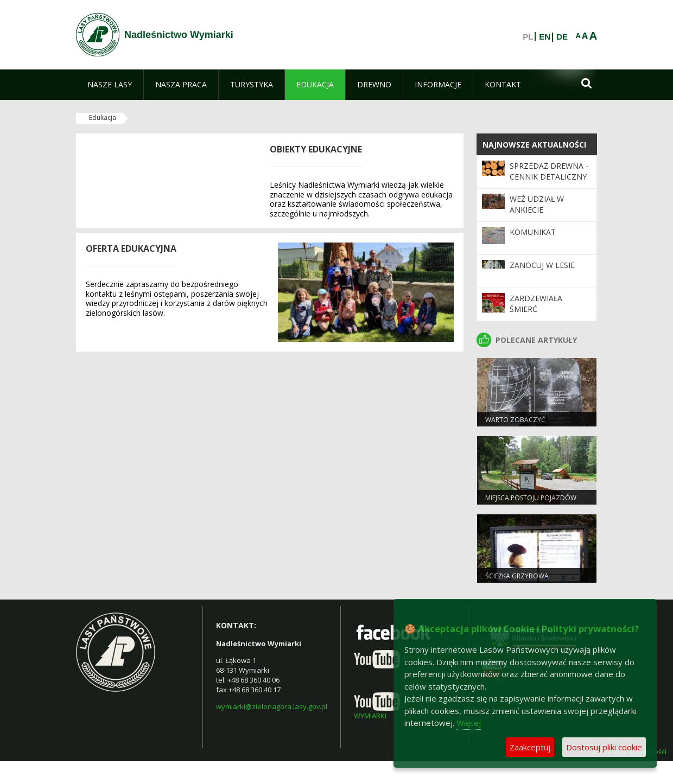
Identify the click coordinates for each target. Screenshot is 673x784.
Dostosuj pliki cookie (604, 747)
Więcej (469, 723)
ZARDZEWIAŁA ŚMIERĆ (536, 304)
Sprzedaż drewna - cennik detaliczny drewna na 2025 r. (549, 177)
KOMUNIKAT (533, 232)
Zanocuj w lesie (542, 265)
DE (562, 37)
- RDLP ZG (393, 658)
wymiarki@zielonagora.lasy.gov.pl (272, 706)
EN (545, 37)
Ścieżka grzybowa (517, 576)
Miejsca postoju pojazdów (531, 498)
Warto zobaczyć (515, 420)
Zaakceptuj (530, 747)
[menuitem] (110, 85)
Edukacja (103, 117)
